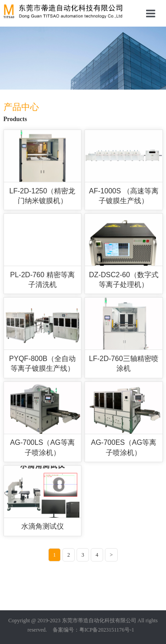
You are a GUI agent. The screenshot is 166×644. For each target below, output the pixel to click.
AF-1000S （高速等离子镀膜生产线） (124, 196)
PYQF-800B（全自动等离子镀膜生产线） (42, 363)
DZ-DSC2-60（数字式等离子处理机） (124, 280)
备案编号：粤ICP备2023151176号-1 (93, 630)
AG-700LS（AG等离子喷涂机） (42, 447)
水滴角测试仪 (42, 526)
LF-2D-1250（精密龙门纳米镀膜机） (42, 196)
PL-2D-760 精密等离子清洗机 (42, 280)
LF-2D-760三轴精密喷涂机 (124, 363)
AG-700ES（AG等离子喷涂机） (124, 447)
